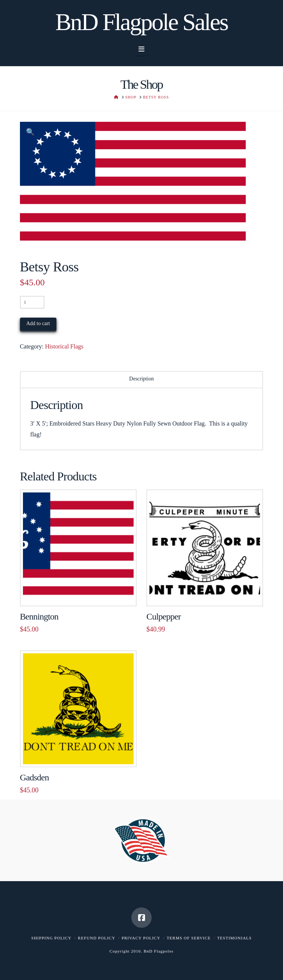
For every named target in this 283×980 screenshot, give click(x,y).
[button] (142, 49)
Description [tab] (141, 379)
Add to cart (38, 323)
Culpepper (164, 616)
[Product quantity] (32, 302)
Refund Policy (97, 938)
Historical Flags (64, 346)
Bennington (39, 616)
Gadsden (34, 777)
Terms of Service (189, 938)
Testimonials (234, 938)
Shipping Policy (51, 938)
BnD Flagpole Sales (141, 22)
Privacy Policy (141, 938)
